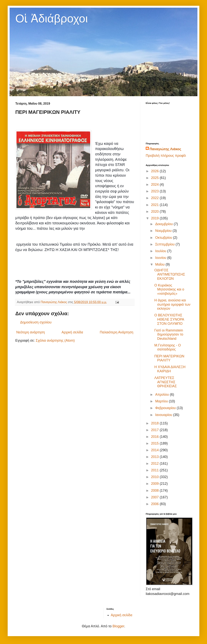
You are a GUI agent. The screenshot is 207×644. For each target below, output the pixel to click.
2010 (155, 477)
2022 (155, 198)
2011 (155, 470)
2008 (155, 491)
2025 (155, 178)
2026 (155, 171)
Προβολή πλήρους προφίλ (166, 156)
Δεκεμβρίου (164, 224)
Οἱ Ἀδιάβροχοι (52, 18)
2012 (155, 464)
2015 (155, 443)
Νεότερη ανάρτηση (31, 332)
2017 (155, 430)
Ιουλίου (161, 251)
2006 (155, 504)
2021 (155, 205)
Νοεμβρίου (164, 231)
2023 (155, 191)
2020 (155, 212)
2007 (155, 497)
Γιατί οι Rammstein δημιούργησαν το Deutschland (169, 334)
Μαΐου (160, 264)
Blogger (118, 626)
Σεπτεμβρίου (165, 244)
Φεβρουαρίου (166, 408)
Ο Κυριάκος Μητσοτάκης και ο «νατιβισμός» (169, 289)
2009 (155, 484)
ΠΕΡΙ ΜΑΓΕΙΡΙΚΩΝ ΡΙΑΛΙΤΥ (169, 358)
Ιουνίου (161, 258)
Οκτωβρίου (164, 238)
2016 (155, 437)
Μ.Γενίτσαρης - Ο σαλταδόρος (168, 347)
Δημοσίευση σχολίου (36, 322)
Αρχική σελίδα (72, 332)
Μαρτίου (162, 401)
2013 (155, 457)
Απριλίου (162, 395)
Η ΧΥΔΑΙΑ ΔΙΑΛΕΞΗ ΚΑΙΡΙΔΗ (170, 369)
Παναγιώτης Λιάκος (165, 149)
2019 (155, 218)
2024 (155, 185)
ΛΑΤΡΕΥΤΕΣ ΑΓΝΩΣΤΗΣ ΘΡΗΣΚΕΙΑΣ (166, 382)
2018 (155, 423)
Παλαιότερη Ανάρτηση (117, 332)
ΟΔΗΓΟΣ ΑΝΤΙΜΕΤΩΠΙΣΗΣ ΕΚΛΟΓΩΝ (170, 274)
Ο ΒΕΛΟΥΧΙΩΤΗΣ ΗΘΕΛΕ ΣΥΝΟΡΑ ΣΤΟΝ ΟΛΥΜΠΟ (169, 319)
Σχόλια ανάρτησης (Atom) (55, 340)
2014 (155, 450)
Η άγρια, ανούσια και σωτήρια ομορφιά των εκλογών (172, 304)
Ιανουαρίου (164, 415)
